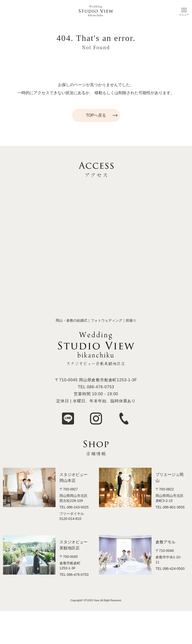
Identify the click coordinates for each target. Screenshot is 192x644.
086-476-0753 (101, 387)
